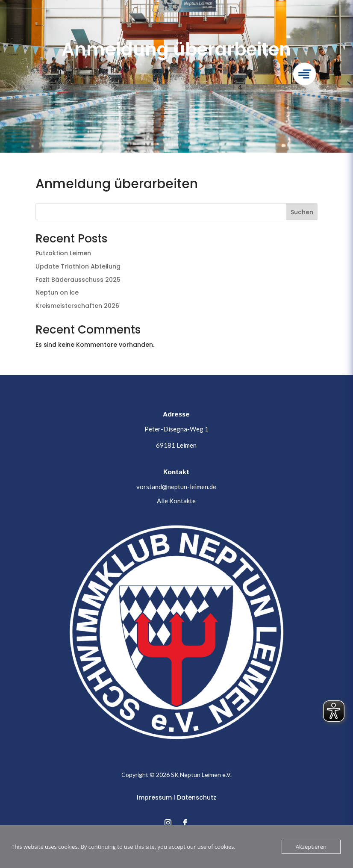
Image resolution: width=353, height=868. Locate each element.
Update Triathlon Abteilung (78, 266)
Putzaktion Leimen (63, 253)
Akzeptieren (311, 847)
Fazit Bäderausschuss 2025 (78, 280)
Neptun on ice (57, 292)
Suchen (302, 212)
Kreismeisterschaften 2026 (77, 306)
